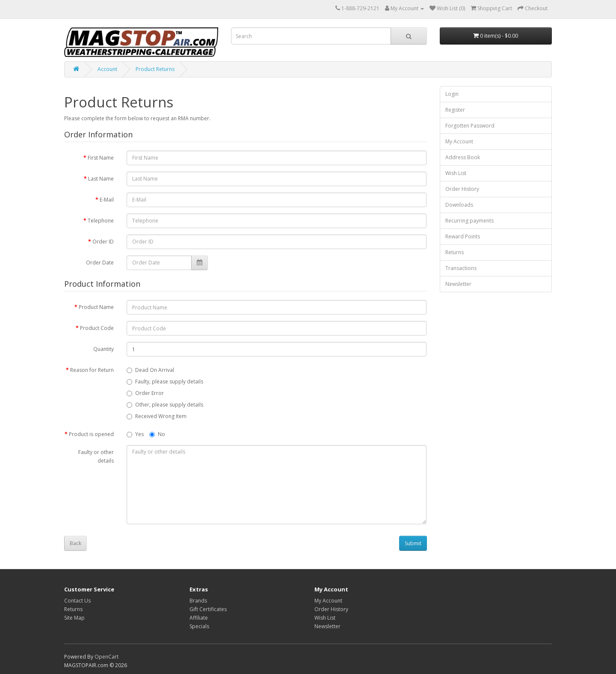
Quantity (104, 349)
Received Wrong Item (157, 416)
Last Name (101, 179)
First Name (101, 158)
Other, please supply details (165, 405)
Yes (135, 434)
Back (76, 543)
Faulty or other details (96, 456)
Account (107, 69)
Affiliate (199, 618)
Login (452, 94)
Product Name (96, 307)
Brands (198, 601)
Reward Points (463, 236)
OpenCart (107, 657)
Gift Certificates (208, 609)
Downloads (459, 205)
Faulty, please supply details (165, 382)
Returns (455, 252)
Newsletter (458, 284)
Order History (462, 189)
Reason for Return (92, 370)
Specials (199, 626)
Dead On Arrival (150, 370)
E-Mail (107, 200)
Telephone (101, 221)
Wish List (456, 173)
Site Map (74, 618)
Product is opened (91, 434)
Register (455, 110)
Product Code (97, 328)
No (157, 434)
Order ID (103, 242)
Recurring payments (469, 221)
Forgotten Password (470, 126)
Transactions (461, 268)
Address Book (463, 157)
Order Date (100, 263)
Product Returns (155, 69)
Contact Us (77, 601)
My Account (459, 141)
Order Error (145, 393)
